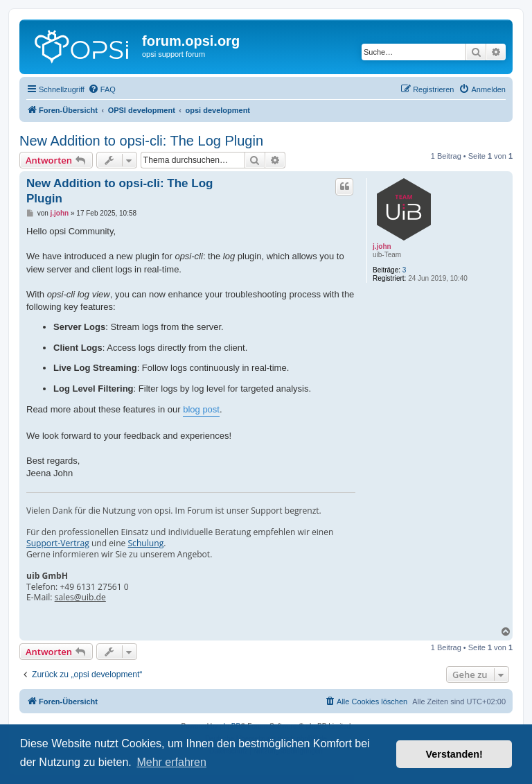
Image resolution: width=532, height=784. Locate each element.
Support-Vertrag (58, 543)
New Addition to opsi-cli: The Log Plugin (141, 141)
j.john (382, 246)
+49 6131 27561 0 (94, 587)
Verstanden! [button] (454, 754)
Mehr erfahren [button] (171, 762)
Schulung (145, 543)
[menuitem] (102, 89)
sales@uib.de (80, 598)
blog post (201, 409)
